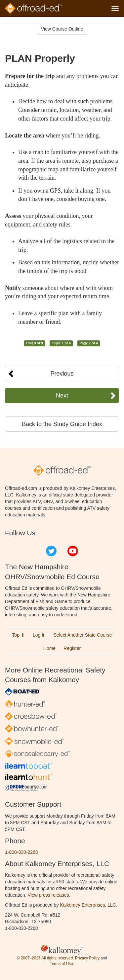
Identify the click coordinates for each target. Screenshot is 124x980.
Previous (62, 374)
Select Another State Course (83, 635)
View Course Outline (62, 29)
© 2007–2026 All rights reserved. (45, 958)
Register (72, 648)
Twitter (51, 551)
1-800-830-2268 (21, 852)
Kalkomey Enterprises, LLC (88, 905)
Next (62, 396)
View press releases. (49, 895)
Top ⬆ (19, 635)
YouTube (73, 551)
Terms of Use (62, 964)
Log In (39, 635)
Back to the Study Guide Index (62, 424)
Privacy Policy (87, 958)
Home (49, 648)
